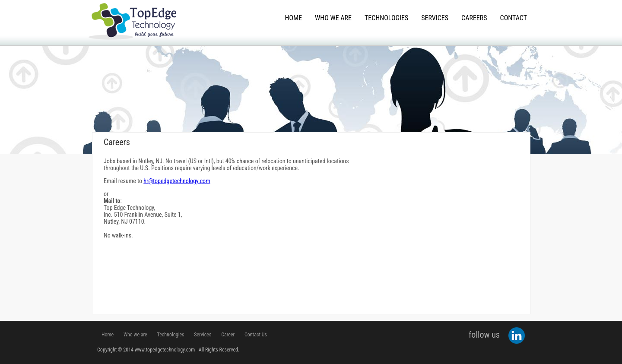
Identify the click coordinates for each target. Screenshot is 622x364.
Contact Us (256, 335)
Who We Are (333, 18)
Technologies (386, 18)
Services (435, 18)
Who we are (135, 335)
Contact (514, 18)
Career (228, 335)
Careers (474, 18)
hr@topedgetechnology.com (177, 181)
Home (294, 18)
